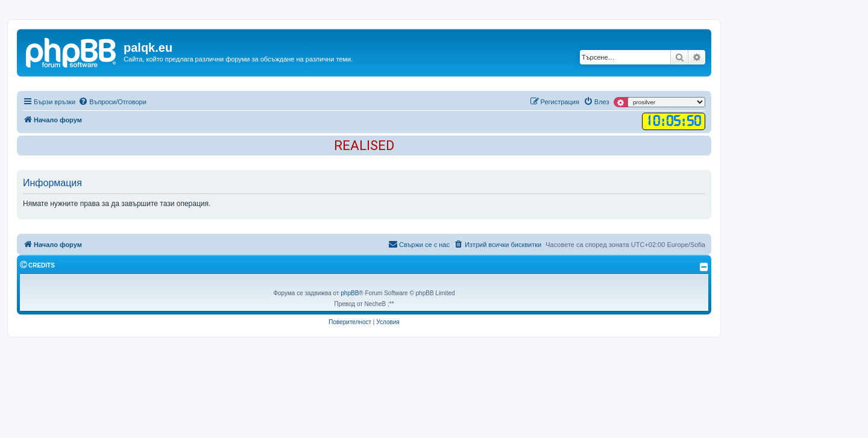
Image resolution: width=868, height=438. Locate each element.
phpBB (350, 293)
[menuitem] (112, 102)
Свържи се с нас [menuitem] (419, 244)
